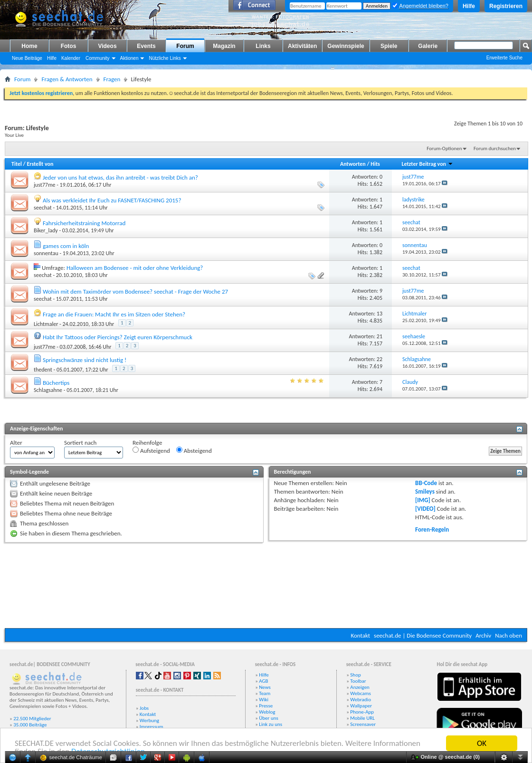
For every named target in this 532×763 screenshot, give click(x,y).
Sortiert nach (80, 443)
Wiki (264, 700)
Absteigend (194, 450)
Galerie (428, 46)
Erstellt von (40, 164)
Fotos (69, 46)
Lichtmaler (46, 324)
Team (265, 693)
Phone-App (362, 712)
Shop (355, 675)
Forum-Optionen (444, 148)
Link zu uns (271, 724)
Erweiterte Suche (504, 58)
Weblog (267, 712)
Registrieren (506, 6)
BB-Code (426, 483)
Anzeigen (360, 687)
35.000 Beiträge (30, 725)
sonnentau (46, 253)
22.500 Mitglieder (32, 719)
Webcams (361, 693)
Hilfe (469, 6)
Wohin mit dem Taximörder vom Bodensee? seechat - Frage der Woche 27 (135, 291)
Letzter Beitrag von (427, 164)
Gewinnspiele (346, 46)
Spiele (389, 46)
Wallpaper (361, 706)
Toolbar (358, 681)
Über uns (269, 718)
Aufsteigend (151, 450)
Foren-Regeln (432, 529)
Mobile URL (362, 718)
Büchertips (56, 383)
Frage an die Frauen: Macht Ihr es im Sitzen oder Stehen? (114, 314)
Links (263, 46)
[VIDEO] (425, 509)
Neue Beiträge (27, 58)
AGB (263, 681)
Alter (16, 443)
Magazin (224, 46)
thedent (43, 370)
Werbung (149, 720)
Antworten (353, 164)
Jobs (144, 708)
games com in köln (66, 246)
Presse (266, 706)
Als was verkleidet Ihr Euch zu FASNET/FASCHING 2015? (112, 200)
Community (98, 58)
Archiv (483, 635)
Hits (375, 164)
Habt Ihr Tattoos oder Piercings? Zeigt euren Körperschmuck (118, 337)
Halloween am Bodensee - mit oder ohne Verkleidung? (135, 268)
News (265, 687)
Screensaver (363, 724)
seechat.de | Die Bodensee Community (423, 635)
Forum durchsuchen (495, 148)
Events (146, 46)
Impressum (152, 727)
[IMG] (423, 500)
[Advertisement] (266, 585)
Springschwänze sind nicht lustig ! (85, 360)
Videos (107, 46)
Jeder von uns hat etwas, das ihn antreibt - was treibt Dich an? (120, 177)
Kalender (71, 58)
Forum (185, 46)
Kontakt (360, 635)
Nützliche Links (165, 58)
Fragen (112, 79)
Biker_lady (46, 230)
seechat (43, 208)
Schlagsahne (48, 390)
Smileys (425, 491)
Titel (17, 164)
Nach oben (508, 635)
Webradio (361, 700)
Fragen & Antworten (67, 79)
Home (29, 46)
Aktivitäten (302, 46)
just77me (44, 185)
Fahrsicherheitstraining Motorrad (84, 223)
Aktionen (129, 58)
